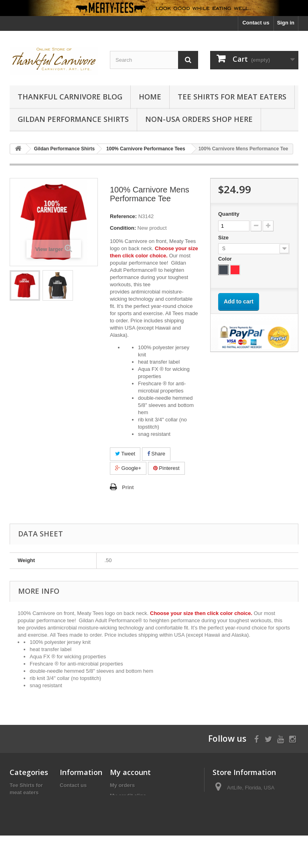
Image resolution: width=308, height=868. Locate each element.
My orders (122, 785)
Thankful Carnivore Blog (70, 97)
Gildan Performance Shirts (73, 119)
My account (130, 772)
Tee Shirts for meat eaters (232, 97)
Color (226, 259)
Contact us (256, 23)
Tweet (125, 454)
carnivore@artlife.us (266, 802)
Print (128, 487)
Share (156, 454)
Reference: (123, 216)
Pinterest (166, 468)
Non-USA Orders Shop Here (199, 119)
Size (224, 238)
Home (150, 97)
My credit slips (128, 796)
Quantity (229, 214)
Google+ (128, 468)
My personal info (131, 816)
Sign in (286, 23)
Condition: (123, 228)
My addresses (127, 806)
